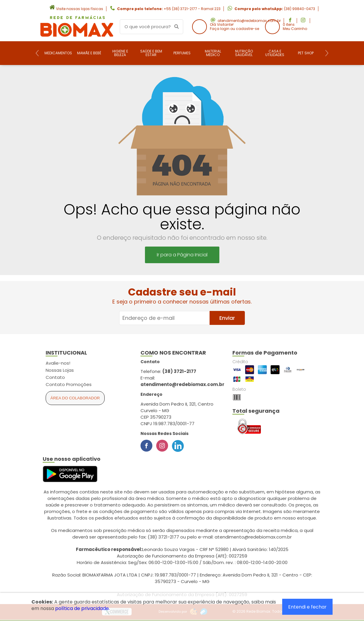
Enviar (227, 318)
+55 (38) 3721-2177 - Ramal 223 (192, 9)
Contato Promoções (69, 384)
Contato (55, 377)
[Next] (327, 53)
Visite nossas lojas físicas (80, 9)
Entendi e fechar (307, 607)
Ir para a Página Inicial (182, 255)
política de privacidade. (82, 608)
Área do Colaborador (75, 398)
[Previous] (37, 53)
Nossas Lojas (60, 370)
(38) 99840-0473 (300, 9)
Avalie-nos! (58, 363)
